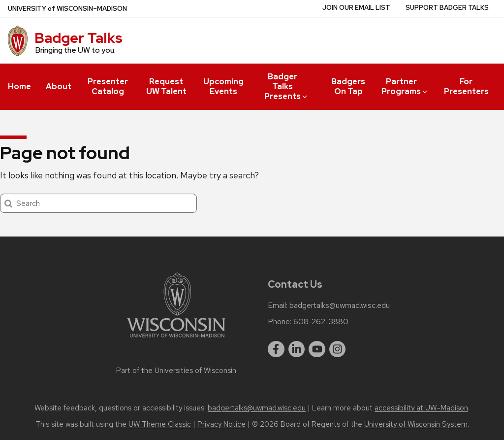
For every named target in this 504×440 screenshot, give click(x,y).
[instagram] (338, 349)
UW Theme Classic (160, 424)
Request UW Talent (166, 86)
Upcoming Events (223, 86)
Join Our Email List (356, 8)
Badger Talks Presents (286, 86)
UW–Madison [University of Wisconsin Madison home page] (67, 9)
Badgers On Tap (348, 86)
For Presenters (466, 86)
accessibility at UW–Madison (421, 408)
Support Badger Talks (447, 8)
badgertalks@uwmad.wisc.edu (340, 305)
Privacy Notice (221, 424)
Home (19, 86)
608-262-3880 (321, 322)
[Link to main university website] (176, 339)
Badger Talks (79, 38)
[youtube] (317, 349)
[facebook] (276, 349)
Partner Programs (405, 86)
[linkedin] (297, 349)
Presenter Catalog (108, 86)
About (59, 86)
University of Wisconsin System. (417, 424)
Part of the (176, 371)
